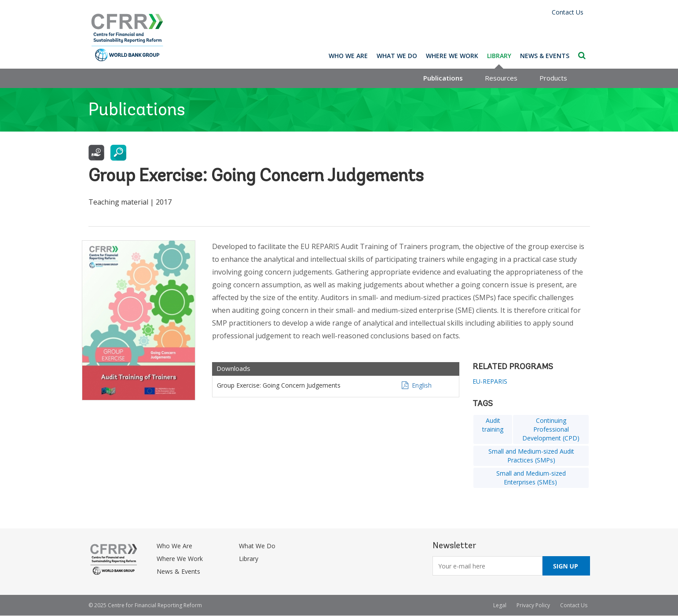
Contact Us (568, 12)
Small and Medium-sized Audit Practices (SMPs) (531, 456)
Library (499, 56)
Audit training (493, 425)
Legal (500, 605)
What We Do (397, 56)
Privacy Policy (533, 605)
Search (582, 55)
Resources (501, 78)
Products (553, 78)
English (422, 385)
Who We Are (348, 56)
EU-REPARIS (490, 381)
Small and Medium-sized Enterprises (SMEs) (531, 478)
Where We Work (452, 56)
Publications (443, 78)
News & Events (545, 56)
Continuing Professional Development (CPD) (551, 429)
